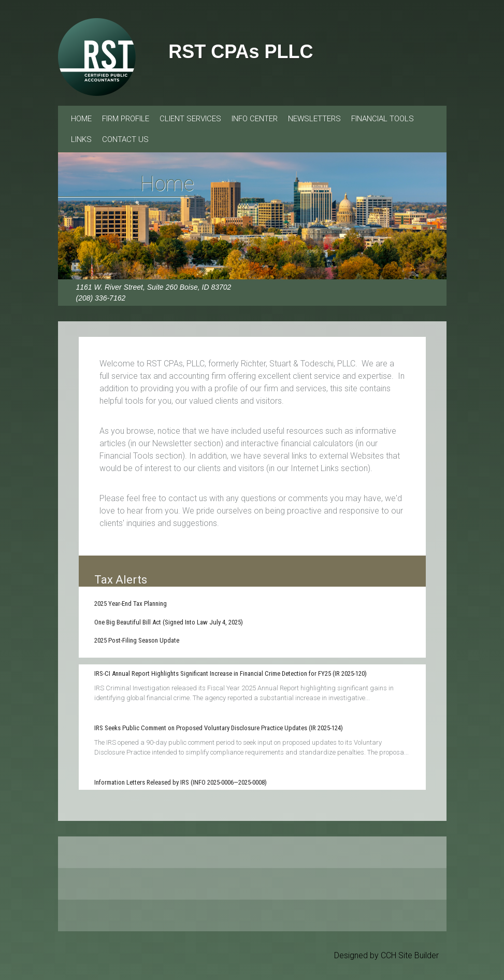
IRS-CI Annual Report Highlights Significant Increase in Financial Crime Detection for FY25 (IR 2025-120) (231, 673)
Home (81, 119)
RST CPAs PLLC (241, 52)
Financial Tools (383, 119)
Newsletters (314, 119)
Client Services (190, 119)
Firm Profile (126, 119)
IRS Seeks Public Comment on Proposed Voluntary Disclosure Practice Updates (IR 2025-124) (219, 728)
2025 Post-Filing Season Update (137, 640)
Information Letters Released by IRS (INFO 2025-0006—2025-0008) (181, 782)
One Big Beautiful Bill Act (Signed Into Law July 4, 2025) (169, 622)
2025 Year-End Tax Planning (131, 603)
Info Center (255, 119)
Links (81, 139)
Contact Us (125, 139)
